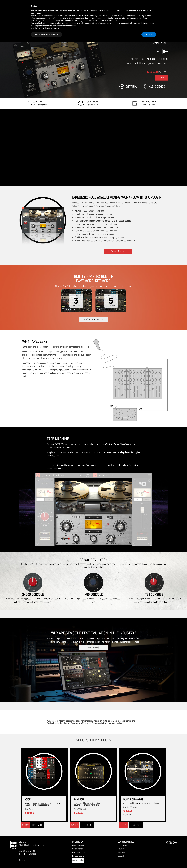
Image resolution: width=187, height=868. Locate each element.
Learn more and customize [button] (47, 34)
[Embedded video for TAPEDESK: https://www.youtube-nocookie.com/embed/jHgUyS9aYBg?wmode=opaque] (94, 147)
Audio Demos (157, 87)
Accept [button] (149, 34)
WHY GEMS (94, 647)
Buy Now (161, 78)
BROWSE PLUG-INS (94, 319)
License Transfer (78, 856)
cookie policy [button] (36, 13)
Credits (22, 860)
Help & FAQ (122, 852)
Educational (122, 849)
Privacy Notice (78, 849)
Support (121, 856)
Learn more (37, 825)
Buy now (25, 825)
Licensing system (149, 103)
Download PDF (93, 103)
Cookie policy (78, 860)
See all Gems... (118, 251)
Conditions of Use (79, 852)
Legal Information (79, 845)
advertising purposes (127, 18)
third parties (77, 16)
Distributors (122, 845)
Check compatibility (41, 103)
